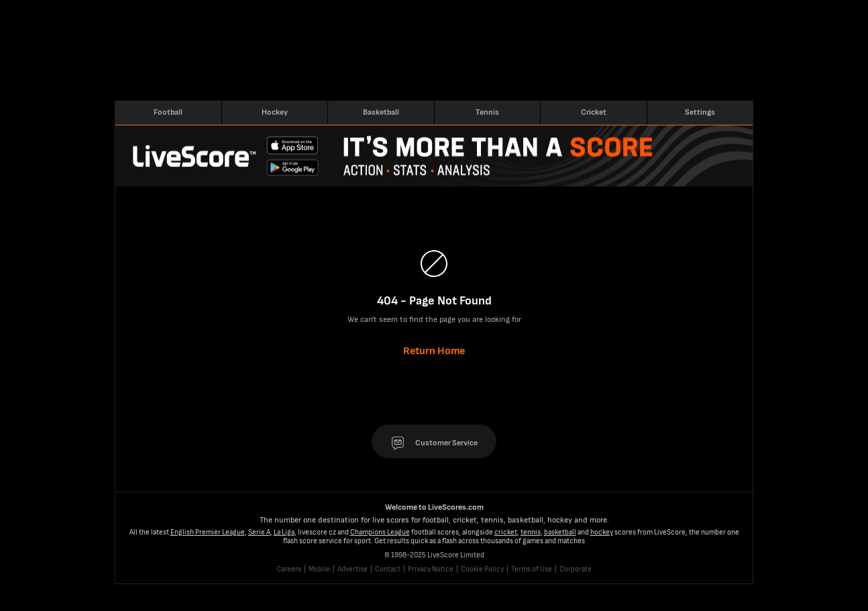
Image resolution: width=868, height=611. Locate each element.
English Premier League (208, 532)
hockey (602, 532)
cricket (506, 532)
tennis (531, 532)
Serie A (259, 532)
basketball (560, 532)
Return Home (434, 351)
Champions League (380, 532)
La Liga (284, 532)
